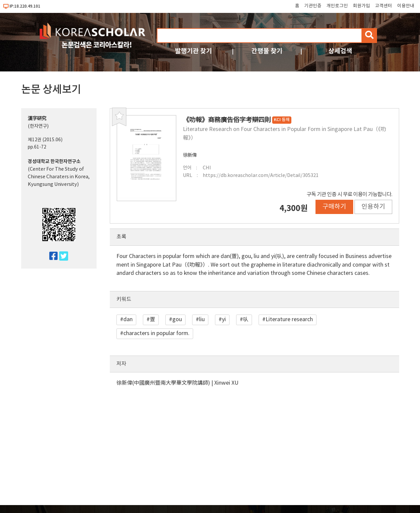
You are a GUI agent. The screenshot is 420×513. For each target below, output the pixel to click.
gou (177, 320)
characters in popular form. (156, 333)
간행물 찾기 (267, 51)
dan (128, 320)
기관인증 (313, 6)
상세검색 (340, 51)
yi (224, 320)
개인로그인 (337, 6)
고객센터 (384, 6)
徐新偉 (190, 155)
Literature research (289, 320)
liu (202, 320)
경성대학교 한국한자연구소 (54, 162)
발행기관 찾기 (193, 51)
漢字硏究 (37, 119)
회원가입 (361, 6)
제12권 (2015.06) (45, 140)
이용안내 (406, 6)
